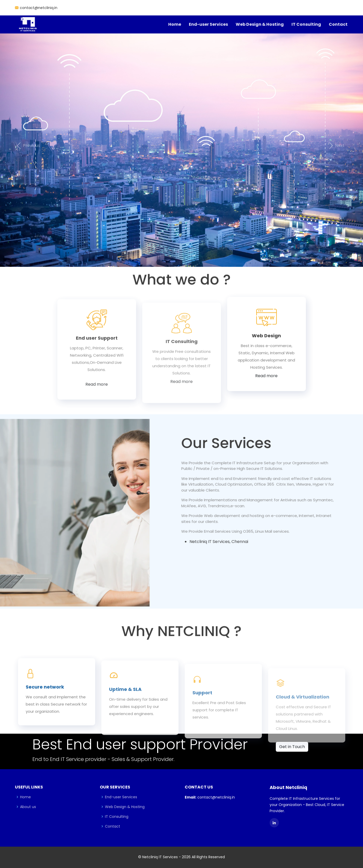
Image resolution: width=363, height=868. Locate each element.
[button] (27, 146)
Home (175, 24)
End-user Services (208, 24)
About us (28, 807)
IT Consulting (306, 24)
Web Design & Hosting (260, 24)
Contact (338, 24)
